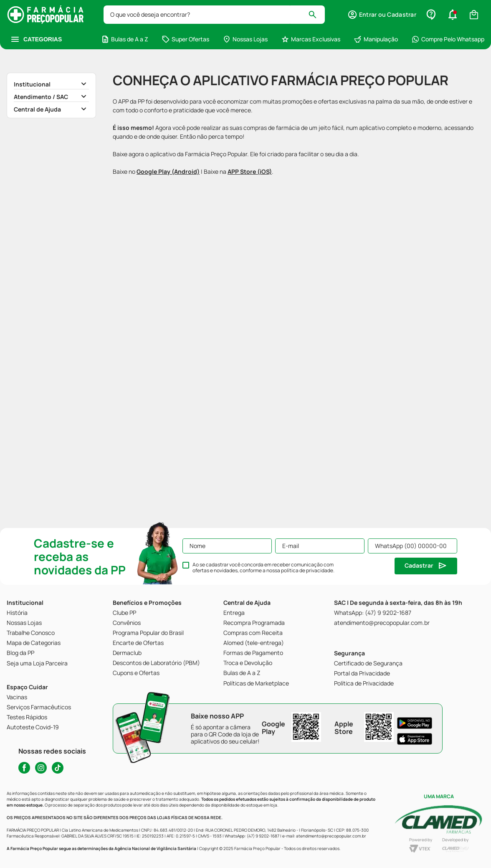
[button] (382, 15)
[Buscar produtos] (316, 15)
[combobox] (214, 15)
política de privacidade (307, 570)
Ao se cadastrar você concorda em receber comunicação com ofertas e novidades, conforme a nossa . (263, 568)
